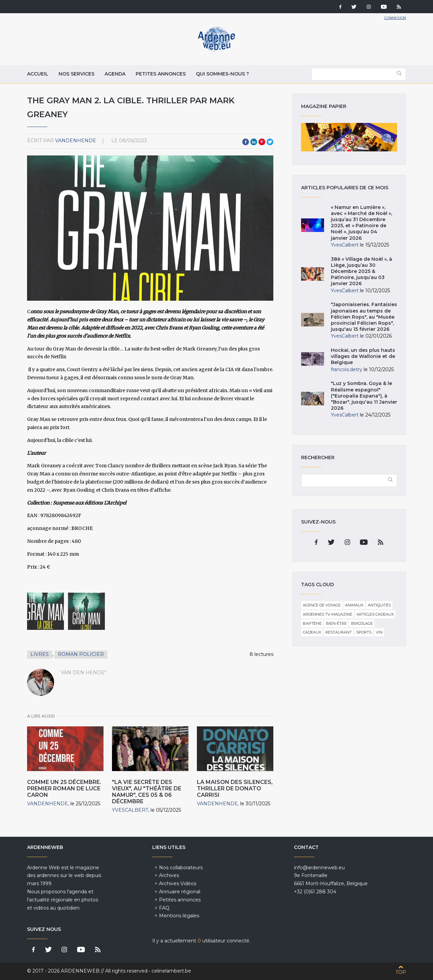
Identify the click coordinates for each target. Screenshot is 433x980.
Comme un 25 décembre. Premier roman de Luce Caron (64, 789)
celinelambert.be (171, 971)
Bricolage (362, 623)
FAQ (164, 908)
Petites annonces (161, 74)
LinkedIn (254, 142)
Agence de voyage (322, 605)
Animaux (354, 605)
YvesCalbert (130, 810)
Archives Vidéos (178, 883)
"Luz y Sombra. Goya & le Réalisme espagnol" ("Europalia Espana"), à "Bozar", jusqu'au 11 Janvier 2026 (364, 396)
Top (401, 972)
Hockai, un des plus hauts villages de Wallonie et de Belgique (363, 356)
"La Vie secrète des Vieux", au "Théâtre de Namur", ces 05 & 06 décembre (147, 792)
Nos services (76, 74)
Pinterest (262, 142)
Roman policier (81, 654)
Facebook (246, 142)
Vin (379, 632)
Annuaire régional (180, 892)
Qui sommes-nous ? (222, 74)
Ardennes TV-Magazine (327, 614)
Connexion (395, 18)
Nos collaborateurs (181, 868)
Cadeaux (312, 632)
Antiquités (379, 605)
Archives (169, 875)
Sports (364, 632)
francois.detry (347, 369)
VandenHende (76, 141)
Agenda (115, 74)
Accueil (38, 74)
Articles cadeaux (375, 614)
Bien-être (336, 623)
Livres (40, 654)
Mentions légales (179, 916)
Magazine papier (349, 137)
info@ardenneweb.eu (319, 868)
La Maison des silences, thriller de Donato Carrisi (235, 789)
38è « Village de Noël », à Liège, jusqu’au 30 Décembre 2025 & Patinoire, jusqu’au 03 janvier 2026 (361, 271)
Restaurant (339, 632)
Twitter (270, 142)
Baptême (312, 623)
